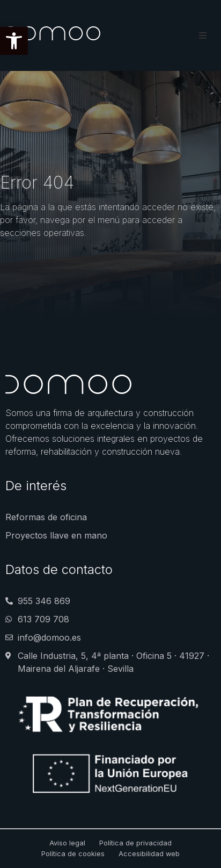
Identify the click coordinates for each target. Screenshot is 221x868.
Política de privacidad (135, 843)
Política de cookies (73, 854)
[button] (14, 41)
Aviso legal (67, 843)
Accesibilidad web (149, 854)
